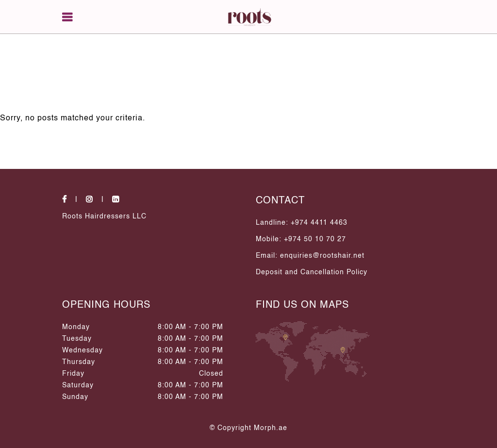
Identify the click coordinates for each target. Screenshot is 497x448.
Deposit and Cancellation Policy (312, 272)
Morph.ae (271, 428)
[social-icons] (73, 200)
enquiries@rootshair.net (322, 256)
